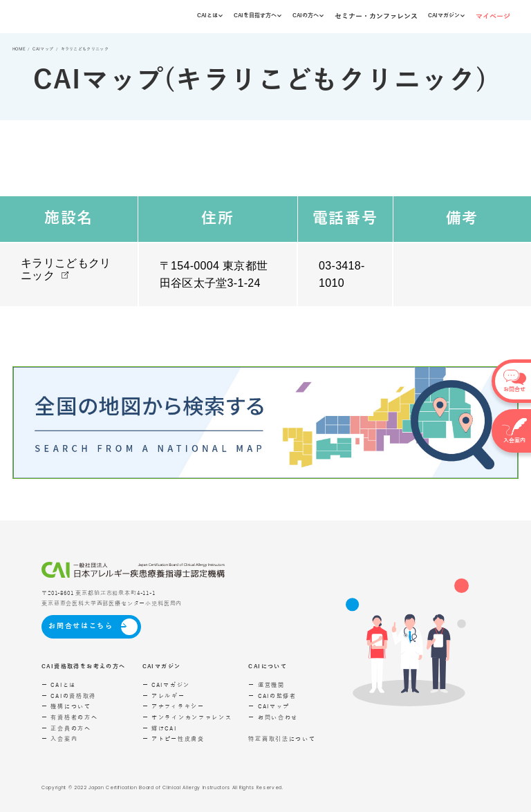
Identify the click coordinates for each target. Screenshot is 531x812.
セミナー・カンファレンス (376, 16)
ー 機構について (66, 707)
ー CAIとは (59, 685)
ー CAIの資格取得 (69, 696)
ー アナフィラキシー (174, 707)
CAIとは (210, 16)
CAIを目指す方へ (258, 16)
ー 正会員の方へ (66, 729)
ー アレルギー (164, 696)
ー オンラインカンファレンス (187, 718)
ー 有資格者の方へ (69, 718)
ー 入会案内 (59, 739)
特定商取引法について (282, 739)
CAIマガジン (446, 16)
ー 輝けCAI (160, 729)
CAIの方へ (308, 16)
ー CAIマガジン (166, 685)
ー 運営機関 (266, 685)
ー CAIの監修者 (272, 696)
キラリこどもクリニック (66, 269)
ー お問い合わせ (273, 718)
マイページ (493, 16)
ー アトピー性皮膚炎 (174, 739)
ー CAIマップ (269, 707)
